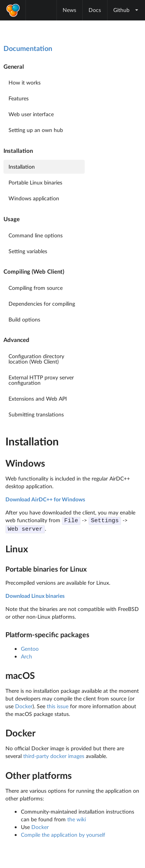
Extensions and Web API (38, 398)
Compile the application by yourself (63, 834)
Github (126, 10)
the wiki (77, 818)
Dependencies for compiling (42, 304)
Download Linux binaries (35, 595)
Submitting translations (36, 414)
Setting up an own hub (36, 130)
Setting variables (28, 251)
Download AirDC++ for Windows (45, 499)
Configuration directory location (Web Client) (36, 359)
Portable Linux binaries (35, 182)
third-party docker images (54, 755)
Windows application (34, 198)
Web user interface (31, 114)
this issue (58, 705)
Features (19, 98)
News (69, 10)
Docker (24, 705)
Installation (22, 167)
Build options (24, 319)
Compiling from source (36, 288)
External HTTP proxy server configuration (41, 380)
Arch (26, 656)
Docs (95, 10)
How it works (25, 82)
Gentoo (30, 648)
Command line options (36, 235)
